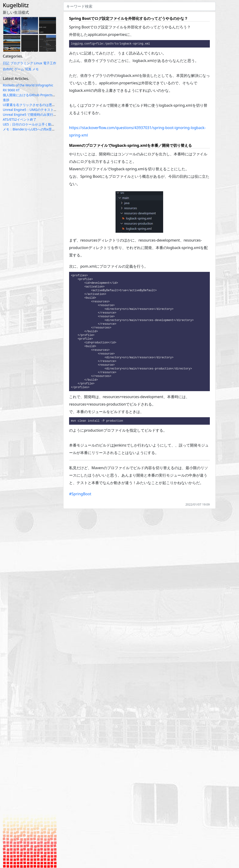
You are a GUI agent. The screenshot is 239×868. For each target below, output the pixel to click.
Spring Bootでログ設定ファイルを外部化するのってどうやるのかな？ (128, 18)
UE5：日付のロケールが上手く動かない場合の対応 (40, 124)
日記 (6, 63)
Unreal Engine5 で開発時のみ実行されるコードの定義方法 (46, 114)
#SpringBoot (80, 502)
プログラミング (22, 63)
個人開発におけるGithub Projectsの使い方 (34, 95)
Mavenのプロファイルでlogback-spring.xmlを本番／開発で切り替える (130, 146)
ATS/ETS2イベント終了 (20, 119)
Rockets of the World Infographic (28, 85)
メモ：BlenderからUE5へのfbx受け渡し (32, 129)
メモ (35, 69)
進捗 (6, 100)
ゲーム (19, 69)
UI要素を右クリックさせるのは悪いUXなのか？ (38, 105)
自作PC (8, 69)
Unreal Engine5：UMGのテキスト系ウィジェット (40, 110)
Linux (38, 63)
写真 (28, 69)
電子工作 (50, 63)
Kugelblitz (16, 5)
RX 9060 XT (11, 90)
